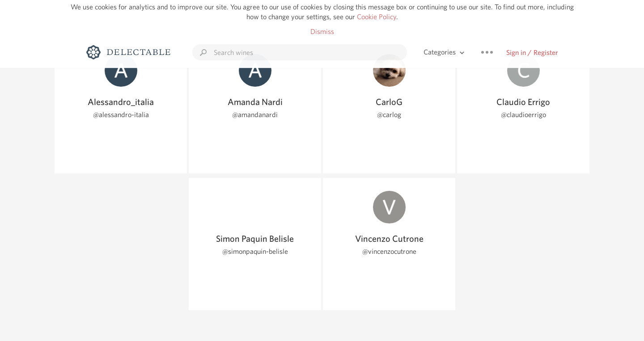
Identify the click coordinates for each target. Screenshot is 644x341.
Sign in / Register (532, 53)
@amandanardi (255, 115)
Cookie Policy (377, 17)
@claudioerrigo (523, 115)
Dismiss (322, 32)
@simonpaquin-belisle (255, 251)
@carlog (389, 115)
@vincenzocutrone (389, 251)
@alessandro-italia (121, 115)
